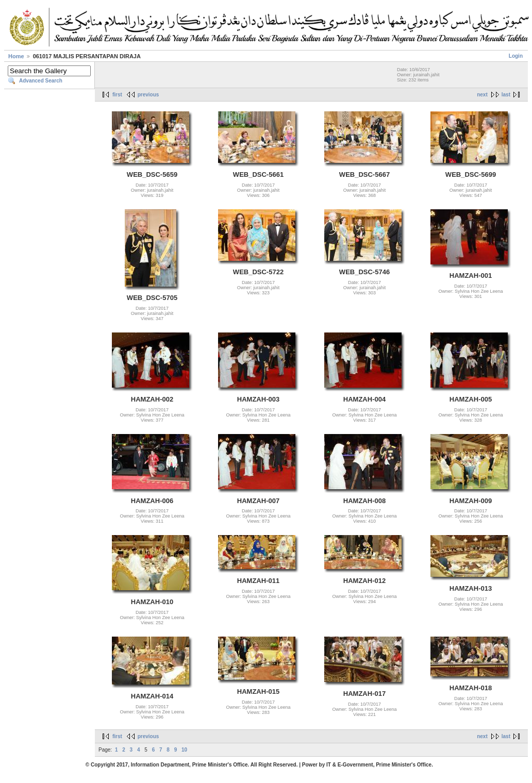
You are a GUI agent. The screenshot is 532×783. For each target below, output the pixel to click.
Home (16, 56)
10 (184, 750)
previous (148, 95)
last (506, 95)
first (117, 95)
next (482, 95)
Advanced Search (41, 81)
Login (516, 56)
